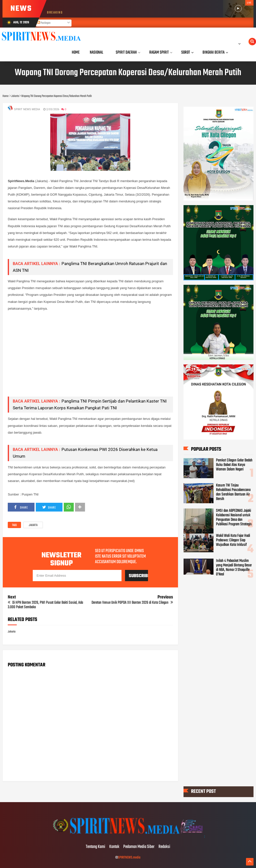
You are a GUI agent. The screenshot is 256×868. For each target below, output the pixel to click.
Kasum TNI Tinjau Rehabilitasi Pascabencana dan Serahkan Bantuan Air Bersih (233, 492)
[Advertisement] (90, 357)
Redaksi (164, 847)
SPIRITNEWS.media (129, 858)
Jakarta (33, 525)
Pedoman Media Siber (139, 847)
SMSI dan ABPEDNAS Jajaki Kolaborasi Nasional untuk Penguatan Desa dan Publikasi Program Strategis (234, 517)
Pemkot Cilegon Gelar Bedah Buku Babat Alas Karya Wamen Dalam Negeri (234, 465)
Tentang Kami (95, 847)
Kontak (114, 847)
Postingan (44, 23)
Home (76, 52)
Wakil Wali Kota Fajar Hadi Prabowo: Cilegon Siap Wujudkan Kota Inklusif (233, 540)
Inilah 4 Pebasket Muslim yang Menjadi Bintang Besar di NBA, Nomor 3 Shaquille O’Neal (234, 568)
